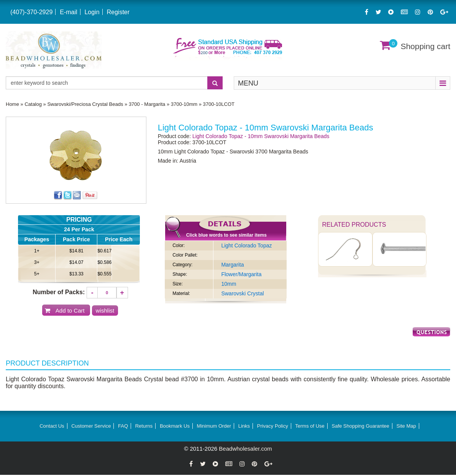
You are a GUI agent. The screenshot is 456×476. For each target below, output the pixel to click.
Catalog (33, 104)
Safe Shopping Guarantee (360, 426)
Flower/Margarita (241, 274)
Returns (144, 426)
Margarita (232, 265)
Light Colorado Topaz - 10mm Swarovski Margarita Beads (261, 136)
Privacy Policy (273, 426)
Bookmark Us (175, 426)
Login (92, 12)
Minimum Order (214, 426)
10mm (229, 284)
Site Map (406, 426)
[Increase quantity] (122, 293)
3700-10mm (184, 104)
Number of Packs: (59, 292)
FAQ (123, 426)
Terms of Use (310, 426)
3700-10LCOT (219, 104)
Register (118, 12)
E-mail (68, 12)
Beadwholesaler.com (245, 449)
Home (12, 104)
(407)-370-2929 (31, 12)
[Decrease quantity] (92, 293)
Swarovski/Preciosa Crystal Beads (85, 104)
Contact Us (52, 426)
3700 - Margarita (147, 104)
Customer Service (91, 426)
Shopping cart (425, 46)
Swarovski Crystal (242, 293)
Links (244, 426)
